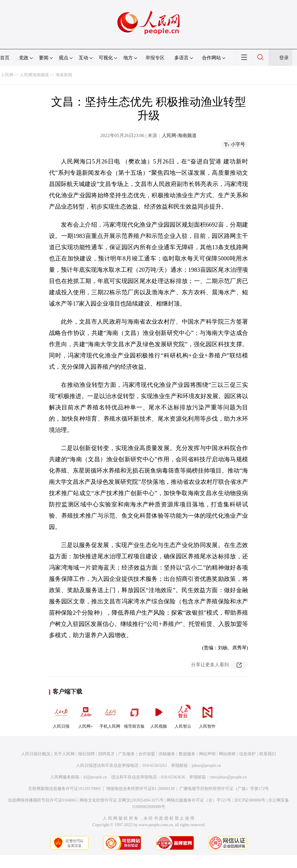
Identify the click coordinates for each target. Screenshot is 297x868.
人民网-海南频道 (179, 135)
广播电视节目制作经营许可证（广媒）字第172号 (224, 789)
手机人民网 (110, 715)
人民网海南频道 (34, 75)
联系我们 (268, 754)
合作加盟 (147, 754)
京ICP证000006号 (250, 800)
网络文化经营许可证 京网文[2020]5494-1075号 (122, 800)
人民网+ (86, 715)
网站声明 (207, 754)
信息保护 (247, 754)
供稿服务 (167, 754)
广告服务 (127, 754)
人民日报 (61, 715)
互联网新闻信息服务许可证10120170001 (65, 789)
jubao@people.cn (206, 766)
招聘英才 (106, 754)
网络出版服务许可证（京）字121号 (199, 800)
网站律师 (227, 754)
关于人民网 (64, 754)
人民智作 (207, 715)
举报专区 (155, 58)
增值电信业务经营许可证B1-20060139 (140, 789)
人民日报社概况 (36, 754)
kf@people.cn (95, 777)
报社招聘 (86, 754)
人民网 (7, 75)
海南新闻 (64, 75)
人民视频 (159, 715)
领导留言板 (134, 715)
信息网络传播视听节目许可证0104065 (42, 800)
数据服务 (187, 754)
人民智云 (183, 715)
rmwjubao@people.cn (228, 777)
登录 (284, 58)
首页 (5, 58)
